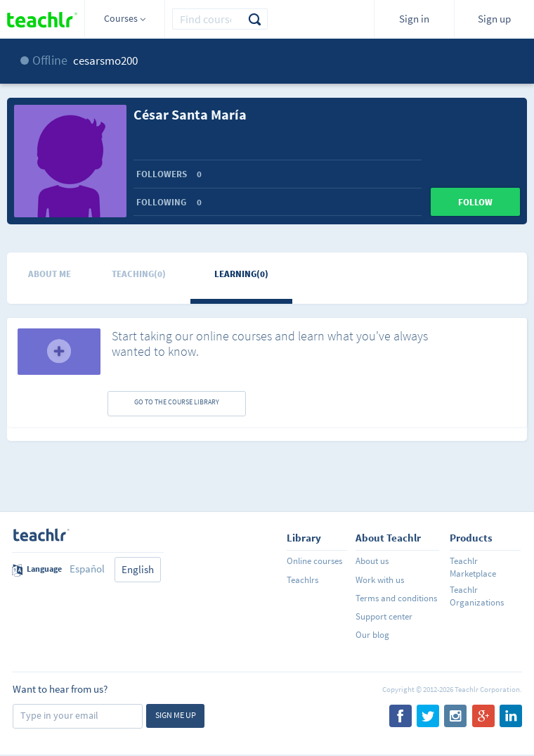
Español (87, 569)
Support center (384, 616)
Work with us (380, 580)
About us (372, 561)
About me (50, 274)
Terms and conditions (396, 598)
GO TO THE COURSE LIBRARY (177, 402)
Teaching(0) (139, 274)
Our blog (372, 635)
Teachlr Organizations (477, 596)
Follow (475, 202)
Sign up (494, 19)
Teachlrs (302, 580)
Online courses (314, 561)
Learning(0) (241, 274)
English (138, 569)
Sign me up (176, 715)
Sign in (414, 19)
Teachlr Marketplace (473, 567)
